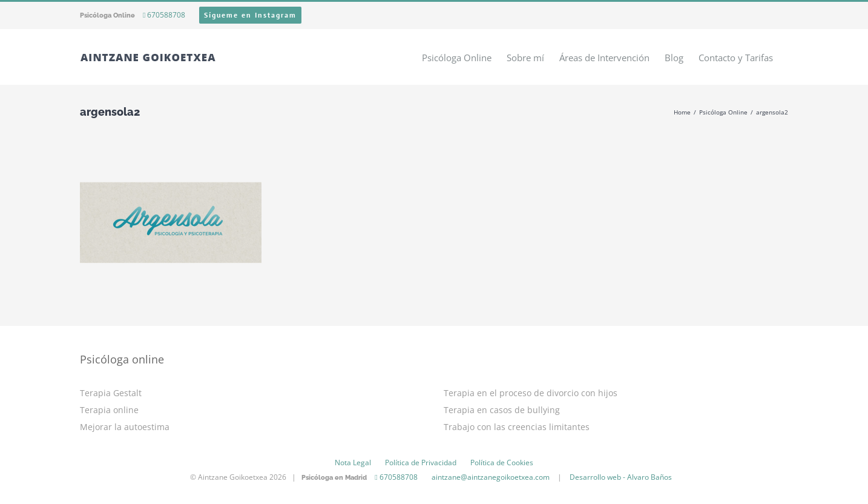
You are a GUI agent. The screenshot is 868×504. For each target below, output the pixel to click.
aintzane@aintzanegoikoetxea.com (491, 477)
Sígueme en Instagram (250, 15)
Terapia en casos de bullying (502, 410)
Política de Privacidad (421, 463)
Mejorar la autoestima (125, 427)
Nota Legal (353, 463)
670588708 (164, 15)
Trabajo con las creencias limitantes (517, 427)
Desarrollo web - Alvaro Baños (621, 477)
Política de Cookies (502, 463)
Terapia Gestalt (111, 393)
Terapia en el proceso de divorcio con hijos (531, 393)
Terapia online (109, 410)
